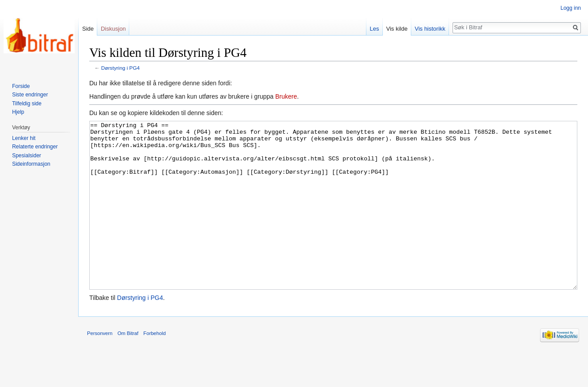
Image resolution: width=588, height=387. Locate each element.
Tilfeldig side (27, 104)
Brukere (286, 96)
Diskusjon (113, 29)
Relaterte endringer (35, 147)
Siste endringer (30, 95)
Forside (21, 86)
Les (375, 29)
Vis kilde (397, 29)
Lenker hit (24, 138)
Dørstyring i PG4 (121, 68)
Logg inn (571, 8)
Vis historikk (430, 29)
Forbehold (155, 367)
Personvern (100, 367)
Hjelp (18, 112)
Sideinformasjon (31, 164)
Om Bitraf (128, 367)
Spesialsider (26, 156)
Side (88, 29)
